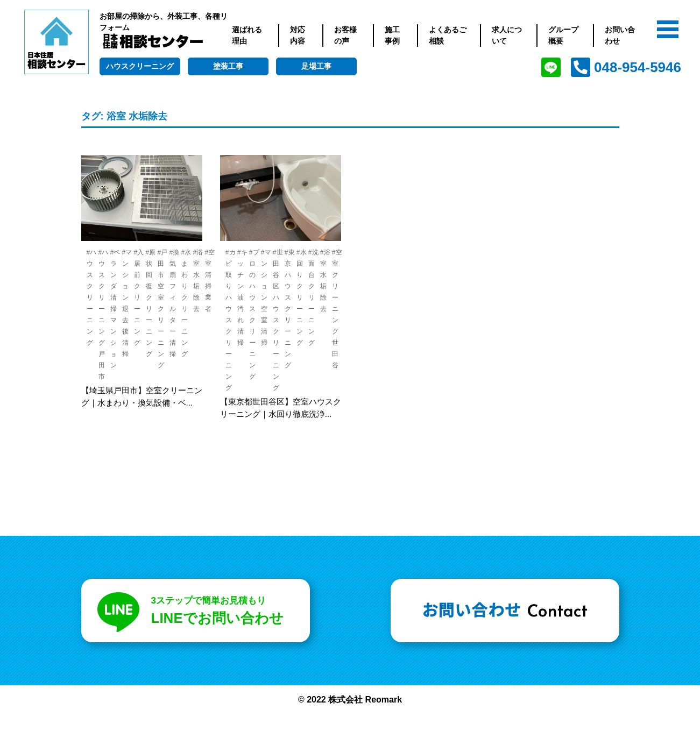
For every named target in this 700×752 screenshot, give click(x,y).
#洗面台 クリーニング (313, 297)
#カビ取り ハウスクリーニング (231, 320)
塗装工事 (228, 66)
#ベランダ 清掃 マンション (115, 309)
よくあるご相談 (448, 35)
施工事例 (392, 35)
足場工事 (316, 66)
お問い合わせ (620, 35)
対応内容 (298, 35)
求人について (507, 35)
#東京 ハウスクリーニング (290, 309)
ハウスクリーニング (140, 66)
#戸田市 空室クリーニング (163, 309)
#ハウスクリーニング (92, 297)
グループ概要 (563, 35)
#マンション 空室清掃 (266, 297)
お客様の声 (345, 35)
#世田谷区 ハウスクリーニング (278, 320)
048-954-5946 (638, 67)
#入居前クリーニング (139, 297)
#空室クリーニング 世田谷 (337, 309)
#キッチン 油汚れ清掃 (242, 297)
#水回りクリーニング (302, 297)
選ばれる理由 (247, 35)
